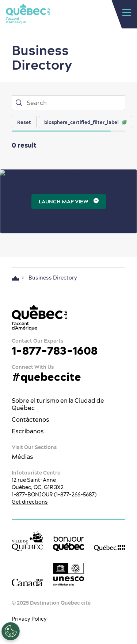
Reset (24, 122)
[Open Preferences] (10, 631)
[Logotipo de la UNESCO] (69, 575)
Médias (22, 457)
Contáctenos (31, 419)
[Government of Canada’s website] (27, 582)
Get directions (30, 502)
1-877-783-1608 (55, 351)
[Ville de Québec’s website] (27, 541)
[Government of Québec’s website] (110, 547)
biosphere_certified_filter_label (85, 122)
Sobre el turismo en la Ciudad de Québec (58, 404)
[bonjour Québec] (69, 543)
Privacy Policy (29, 619)
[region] (74, 122)
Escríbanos (28, 431)
